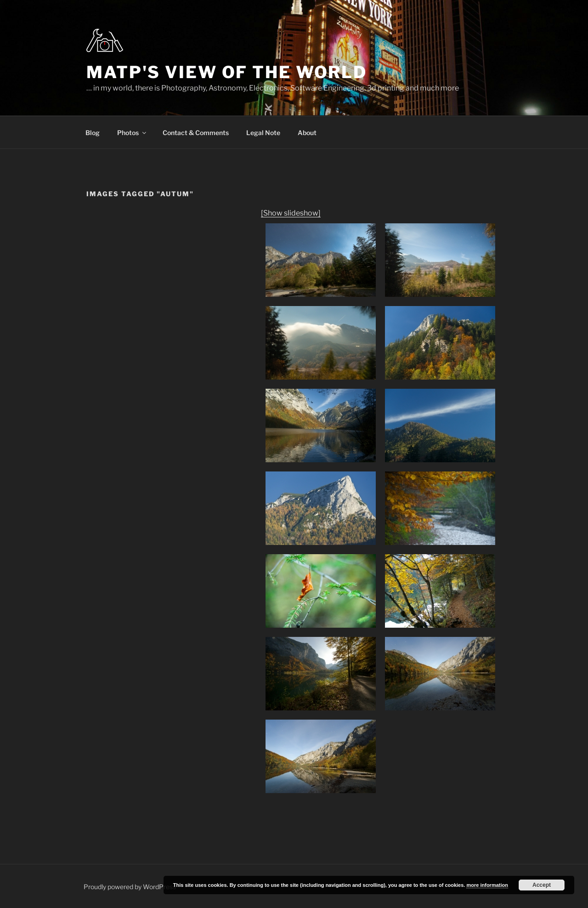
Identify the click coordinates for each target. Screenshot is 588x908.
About (307, 133)
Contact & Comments (196, 133)
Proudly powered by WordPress (130, 887)
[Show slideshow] (291, 213)
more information (487, 885)
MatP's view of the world (227, 72)
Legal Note (263, 133)
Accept (542, 885)
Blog (93, 133)
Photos (132, 133)
